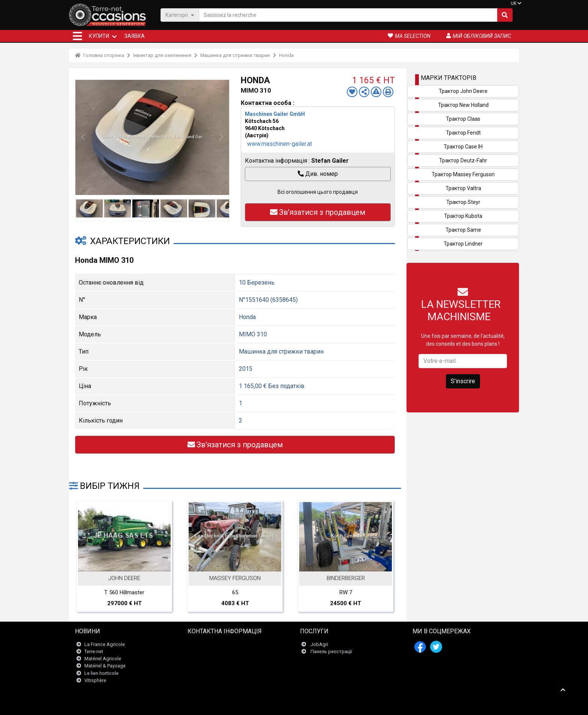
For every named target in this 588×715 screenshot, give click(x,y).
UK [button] (514, 3)
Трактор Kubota (463, 216)
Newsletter (204, 651)
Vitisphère (95, 680)
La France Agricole (105, 644)
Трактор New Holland (463, 105)
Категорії (180, 15)
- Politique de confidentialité (343, 705)
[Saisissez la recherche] (348, 15)
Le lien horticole (101, 673)
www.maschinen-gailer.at (280, 144)
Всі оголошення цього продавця (318, 192)
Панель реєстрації (331, 651)
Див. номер (318, 174)
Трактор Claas (463, 119)
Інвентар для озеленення (162, 55)
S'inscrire (463, 381)
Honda (286, 55)
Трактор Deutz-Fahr (463, 160)
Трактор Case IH (463, 147)
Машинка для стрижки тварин (235, 55)
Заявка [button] (135, 36)
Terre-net (94, 651)
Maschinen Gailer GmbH (275, 114)
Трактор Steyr (463, 202)
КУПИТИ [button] (99, 36)
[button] (77, 36)
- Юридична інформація (286, 705)
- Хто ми (382, 705)
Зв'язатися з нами (213, 644)
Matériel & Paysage (105, 666)
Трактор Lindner (463, 244)
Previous (83, 137)
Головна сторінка (100, 55)
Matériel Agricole (103, 659)
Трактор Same (463, 230)
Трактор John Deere (463, 91)
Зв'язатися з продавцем (318, 212)
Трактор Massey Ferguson (463, 174)
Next (222, 137)
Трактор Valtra (463, 188)
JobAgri (319, 644)
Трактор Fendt (463, 133)
